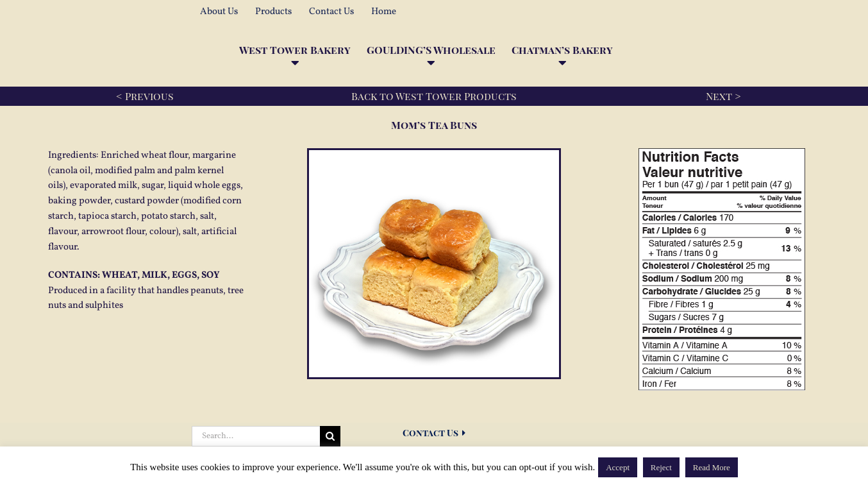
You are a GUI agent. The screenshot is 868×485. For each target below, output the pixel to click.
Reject (661, 467)
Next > (723, 96)
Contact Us (434, 433)
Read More (712, 467)
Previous (149, 96)
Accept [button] (618, 467)
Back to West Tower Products (434, 96)
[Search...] (256, 436)
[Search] (330, 436)
